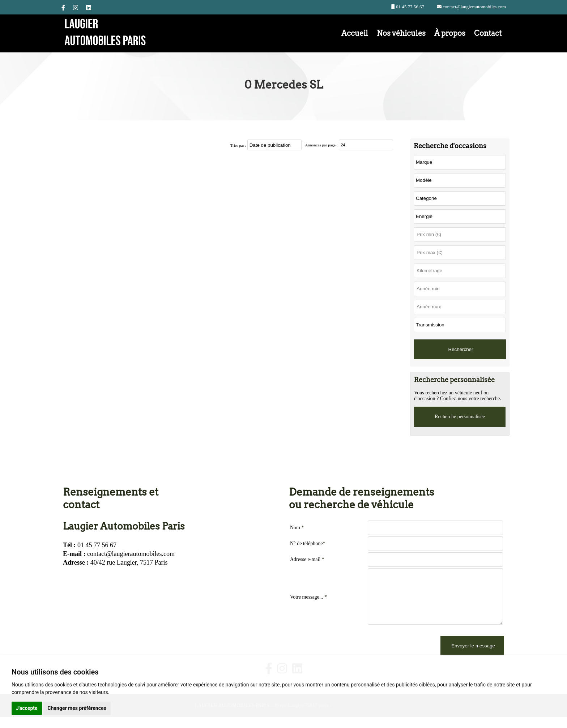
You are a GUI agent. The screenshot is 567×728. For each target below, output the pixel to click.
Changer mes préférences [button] (77, 708)
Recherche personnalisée (460, 417)
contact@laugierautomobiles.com (474, 7)
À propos (450, 33)
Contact (488, 33)
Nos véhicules (401, 33)
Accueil (355, 33)
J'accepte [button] (27, 708)
